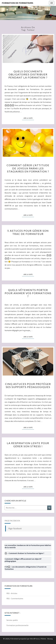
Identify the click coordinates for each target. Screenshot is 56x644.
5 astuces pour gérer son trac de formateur (28, 232)
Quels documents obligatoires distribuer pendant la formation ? (28, 74)
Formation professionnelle (17, 625)
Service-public (12, 620)
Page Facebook (12, 521)
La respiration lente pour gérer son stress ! (28, 445)
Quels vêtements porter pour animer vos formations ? (28, 293)
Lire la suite (29, 118)
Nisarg (50, 639)
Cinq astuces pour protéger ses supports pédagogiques (28, 385)
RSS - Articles (12, 593)
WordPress (35, 639)
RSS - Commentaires (15, 598)
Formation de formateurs (17, 3)
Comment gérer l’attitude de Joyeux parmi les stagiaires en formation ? (28, 168)
